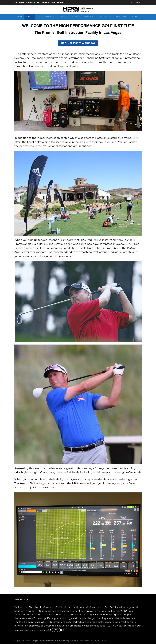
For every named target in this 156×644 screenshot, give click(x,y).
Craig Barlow (40, 244)
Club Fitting (90, 17)
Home (20, 17)
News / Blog (121, 17)
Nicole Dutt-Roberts (91, 248)
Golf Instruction (46, 17)
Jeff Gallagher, (63, 244)
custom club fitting (119, 138)
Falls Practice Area (70, 17)
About (30, 17)
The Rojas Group (98, 641)
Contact (134, 17)
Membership (106, 17)
